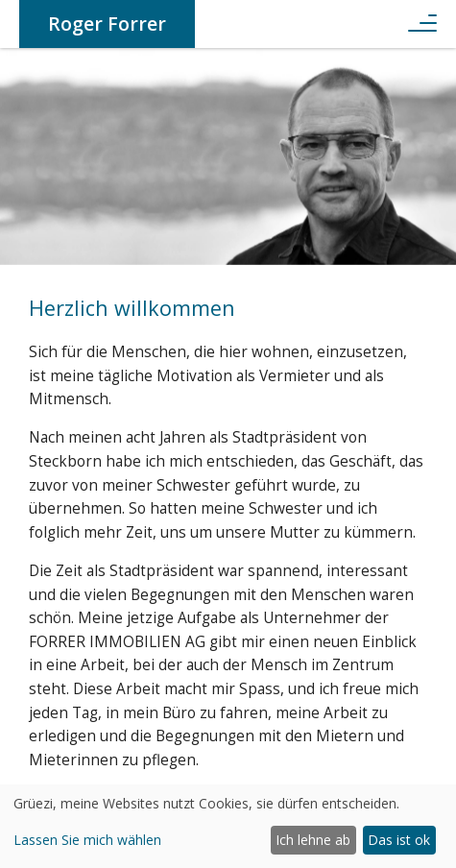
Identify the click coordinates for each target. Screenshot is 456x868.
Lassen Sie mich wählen (87, 840)
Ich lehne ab (313, 840)
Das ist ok (399, 840)
